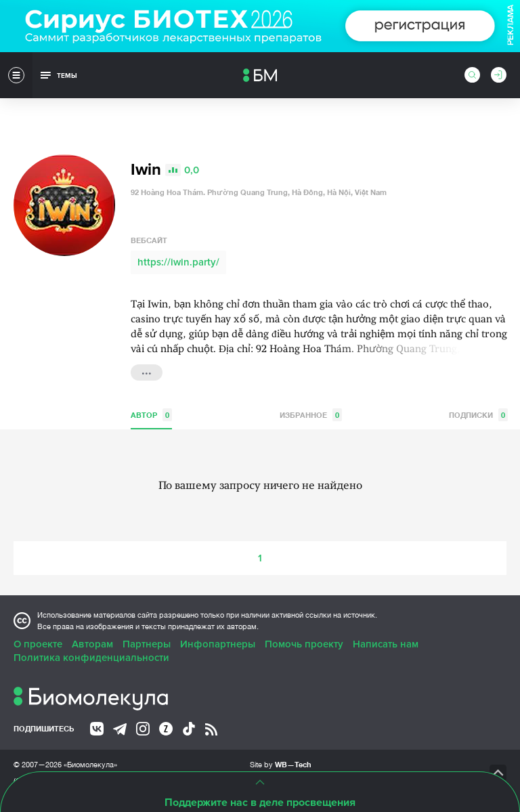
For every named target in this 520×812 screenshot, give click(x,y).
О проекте (38, 644)
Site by (281, 764)
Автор (151, 415)
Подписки (478, 415)
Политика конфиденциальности (91, 658)
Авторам (92, 644)
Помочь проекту (304, 644)
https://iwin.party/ (178, 262)
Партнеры (147, 644)
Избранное (311, 415)
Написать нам (386, 644)
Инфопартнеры (218, 644)
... (147, 371)
